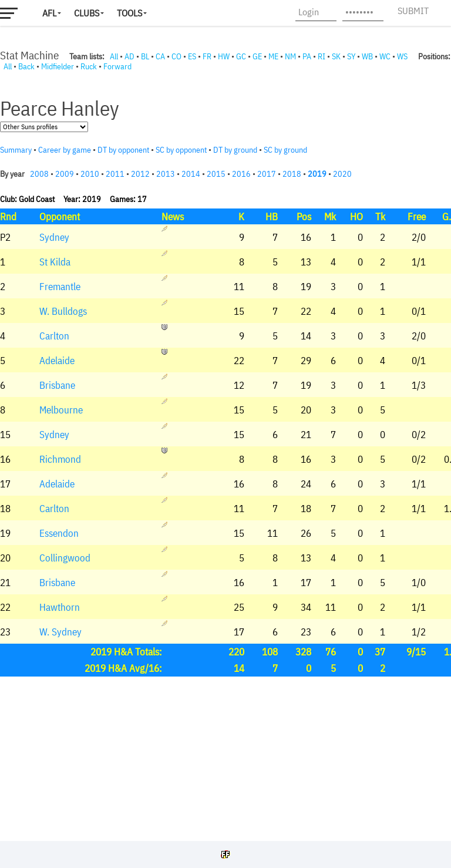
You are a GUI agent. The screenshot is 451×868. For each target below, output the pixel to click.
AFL (49, 13)
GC (241, 56)
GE (257, 56)
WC (385, 56)
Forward (117, 66)
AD (129, 56)
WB (367, 56)
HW (224, 56)
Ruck (89, 66)
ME (273, 56)
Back (26, 66)
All (114, 56)
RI (322, 56)
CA (160, 56)
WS (402, 56)
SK (336, 56)
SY (351, 56)
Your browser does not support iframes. (225, 453)
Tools (129, 13)
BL (145, 56)
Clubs (87, 13)
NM (290, 56)
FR (207, 56)
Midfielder (58, 66)
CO (176, 56)
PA (307, 56)
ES (192, 56)
